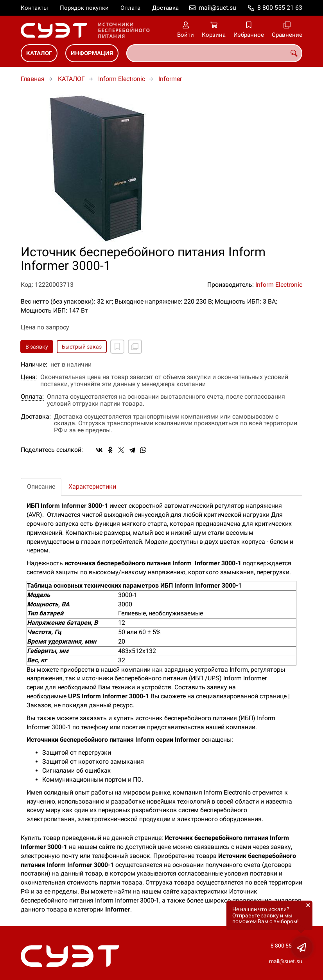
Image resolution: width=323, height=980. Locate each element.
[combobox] (214, 53)
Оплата (130, 8)
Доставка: (36, 417)
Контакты (34, 8)
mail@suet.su (217, 8)
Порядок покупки (84, 8)
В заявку (37, 347)
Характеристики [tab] (92, 486)
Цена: (29, 377)
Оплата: (32, 397)
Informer (170, 79)
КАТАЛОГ (39, 53)
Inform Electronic (122, 79)
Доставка (165, 8)
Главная (33, 79)
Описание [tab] (41, 486)
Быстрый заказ (82, 347)
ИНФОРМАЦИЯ (92, 53)
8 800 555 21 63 (280, 8)
